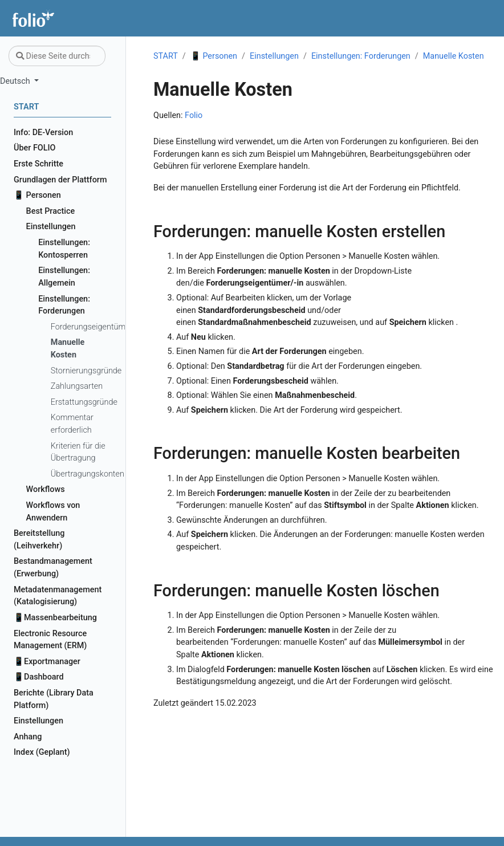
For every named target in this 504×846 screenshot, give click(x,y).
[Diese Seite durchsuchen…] (57, 56)
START (166, 56)
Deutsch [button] (16, 81)
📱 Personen (214, 56)
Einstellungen (274, 56)
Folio (194, 115)
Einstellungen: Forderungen (361, 56)
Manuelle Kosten (454, 56)
